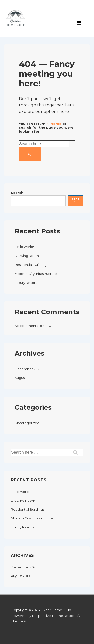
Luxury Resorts (26, 283)
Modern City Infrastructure (36, 274)
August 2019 (24, 378)
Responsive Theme (48, 616)
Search (17, 193)
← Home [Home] (54, 124)
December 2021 (27, 369)
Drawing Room (27, 256)
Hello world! (24, 247)
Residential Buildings (31, 265)
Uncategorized (27, 423)
